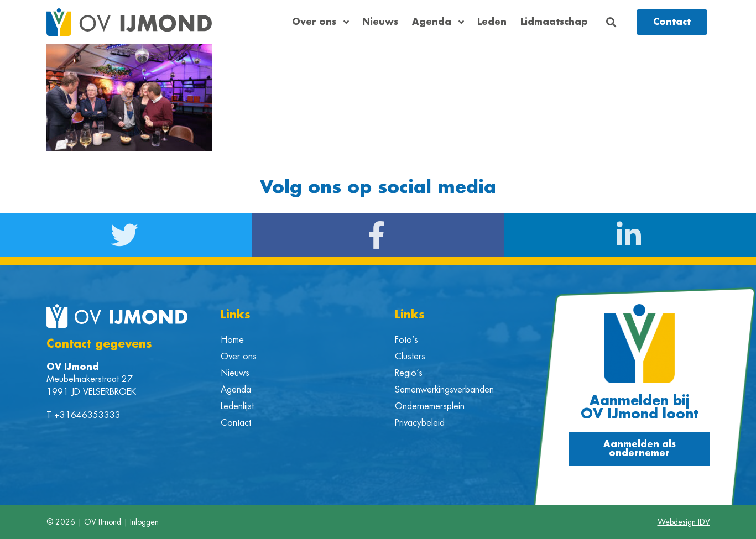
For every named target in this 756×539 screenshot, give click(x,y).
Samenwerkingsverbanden (444, 390)
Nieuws (380, 22)
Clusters (410, 357)
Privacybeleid (420, 423)
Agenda (438, 22)
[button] (611, 22)
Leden (492, 22)
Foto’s (406, 340)
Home (232, 340)
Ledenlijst (237, 406)
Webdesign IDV (684, 522)
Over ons (320, 22)
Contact (236, 423)
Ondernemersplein (430, 406)
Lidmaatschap (554, 22)
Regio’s (409, 373)
